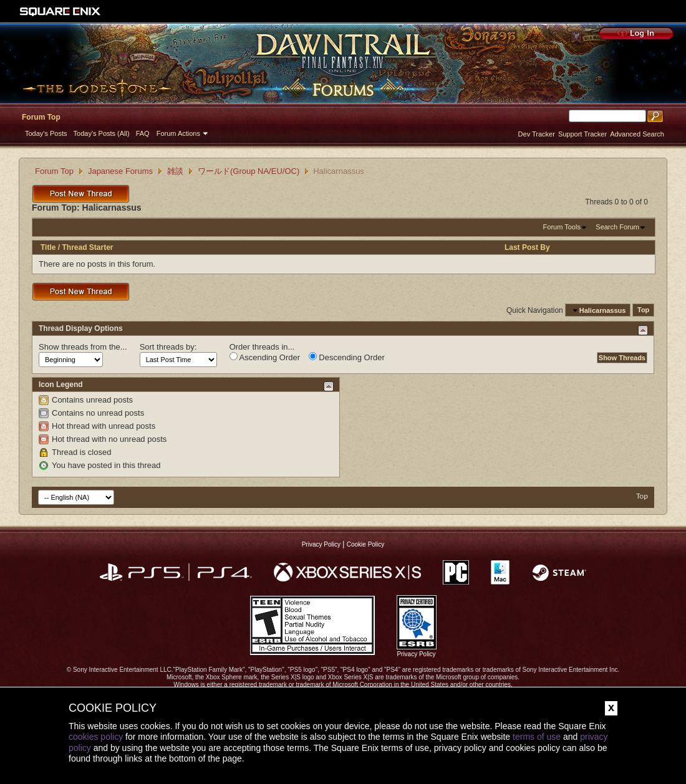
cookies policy (96, 737)
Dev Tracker (537, 134)
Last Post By (527, 247)
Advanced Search (637, 134)
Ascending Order (265, 357)
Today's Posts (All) (102, 133)
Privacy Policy (321, 544)
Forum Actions (178, 133)
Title (48, 247)
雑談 (175, 171)
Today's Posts (46, 133)
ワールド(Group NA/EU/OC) (249, 171)
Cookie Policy (366, 544)
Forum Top (41, 117)
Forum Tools (562, 227)
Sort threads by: (168, 347)
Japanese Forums (120, 171)
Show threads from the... (83, 347)
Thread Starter (87, 247)
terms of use (537, 737)
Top (643, 310)
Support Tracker (582, 134)
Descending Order (347, 357)
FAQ (143, 133)
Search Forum (617, 227)
